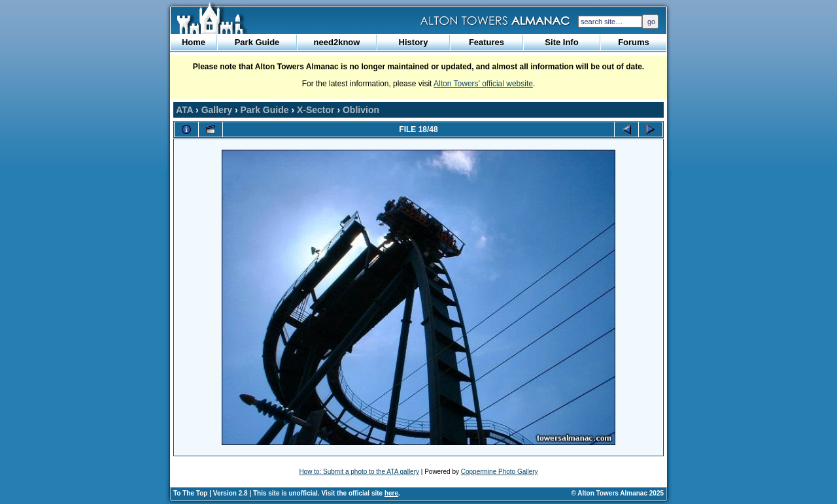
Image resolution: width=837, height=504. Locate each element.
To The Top (190, 493)
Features (487, 42)
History (414, 42)
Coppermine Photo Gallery (500, 472)
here (391, 493)
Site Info (561, 42)
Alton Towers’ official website (483, 84)
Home (194, 42)
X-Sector (316, 110)
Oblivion (361, 110)
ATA (184, 110)
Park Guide (257, 42)
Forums (634, 42)
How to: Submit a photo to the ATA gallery (359, 472)
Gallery (217, 110)
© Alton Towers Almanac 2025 (618, 493)
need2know (337, 42)
